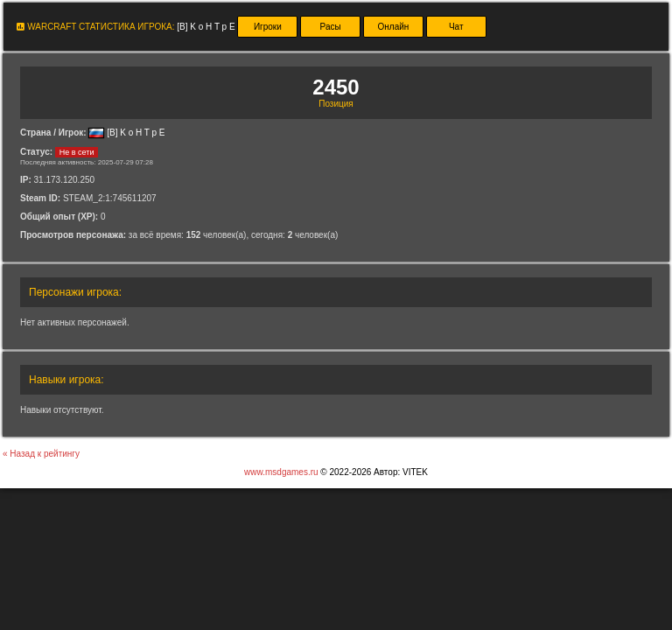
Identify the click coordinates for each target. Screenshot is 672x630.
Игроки (268, 27)
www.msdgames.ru (281, 472)
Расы (331, 27)
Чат (456, 27)
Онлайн (394, 27)
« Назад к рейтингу (41, 454)
